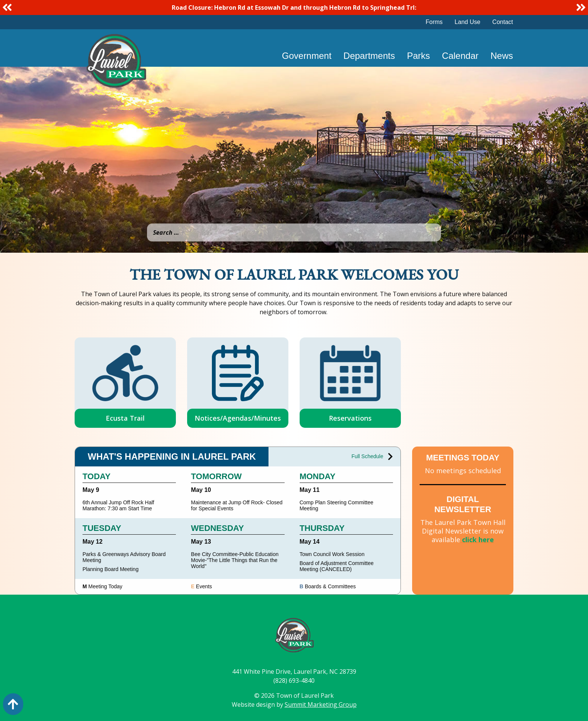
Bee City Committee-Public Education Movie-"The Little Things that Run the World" (235, 560)
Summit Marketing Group (321, 705)
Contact (503, 22)
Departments (369, 56)
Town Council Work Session (332, 554)
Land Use (467, 22)
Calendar (460, 56)
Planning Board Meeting (110, 569)
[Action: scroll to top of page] (13, 704)
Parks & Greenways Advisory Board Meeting (124, 557)
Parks (418, 56)
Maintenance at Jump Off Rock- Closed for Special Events (237, 505)
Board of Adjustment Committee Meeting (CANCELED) (337, 566)
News (502, 56)
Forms (434, 22)
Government (307, 56)
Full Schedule (372, 457)
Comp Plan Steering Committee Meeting (337, 505)
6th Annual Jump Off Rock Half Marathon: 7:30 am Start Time (118, 505)
